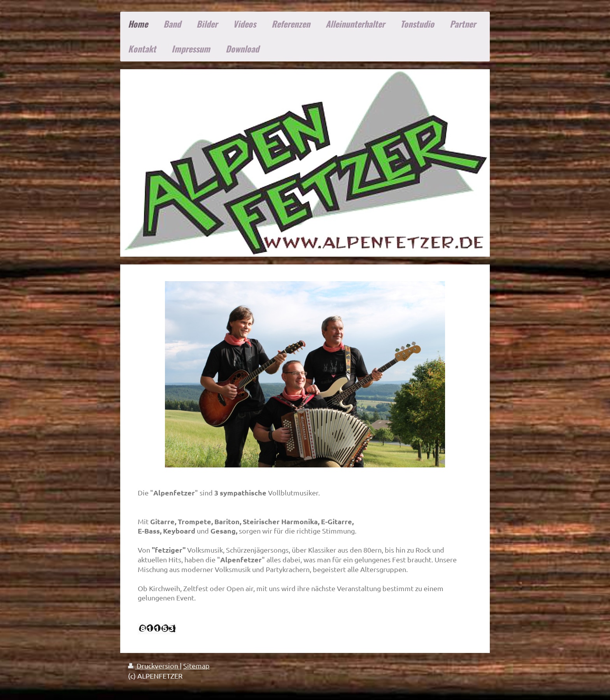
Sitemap (196, 666)
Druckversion (154, 666)
